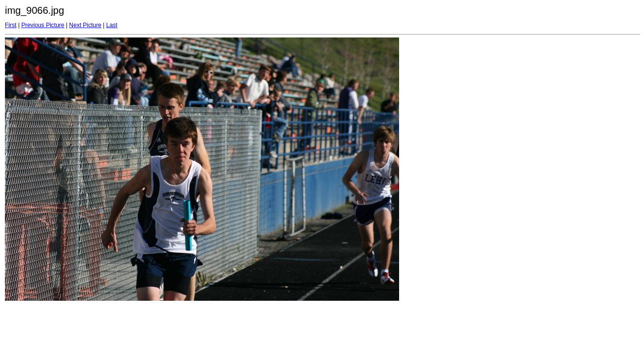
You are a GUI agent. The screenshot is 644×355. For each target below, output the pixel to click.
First (11, 25)
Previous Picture (43, 25)
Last (112, 25)
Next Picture (85, 25)
